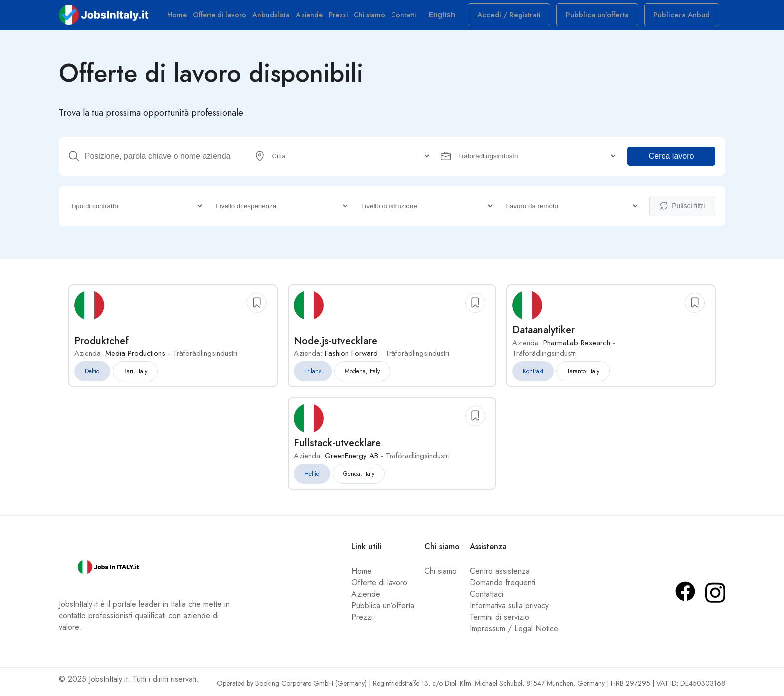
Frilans (313, 374)
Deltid (92, 374)
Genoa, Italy (359, 477)
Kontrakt (533, 374)
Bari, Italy (135, 374)
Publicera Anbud (684, 17)
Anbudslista (275, 17)
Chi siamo (374, 17)
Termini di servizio (500, 620)
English (452, 17)
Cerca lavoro (671, 160)
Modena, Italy (362, 374)
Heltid (312, 477)
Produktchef (102, 344)
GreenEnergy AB (351, 459)
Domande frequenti (503, 585)
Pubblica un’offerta (603, 17)
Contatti (408, 17)
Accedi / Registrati (521, 17)
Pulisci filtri (682, 209)
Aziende (314, 17)
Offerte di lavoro (224, 17)
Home (182, 17)
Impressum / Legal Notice (514, 631)
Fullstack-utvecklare (337, 446)
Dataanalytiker (544, 333)
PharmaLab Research (577, 346)
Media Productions (135, 356)
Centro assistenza (500, 574)
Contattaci (487, 597)
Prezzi (343, 17)
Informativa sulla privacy (509, 608)
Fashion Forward (351, 356)
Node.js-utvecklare (335, 344)
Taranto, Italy (583, 374)
